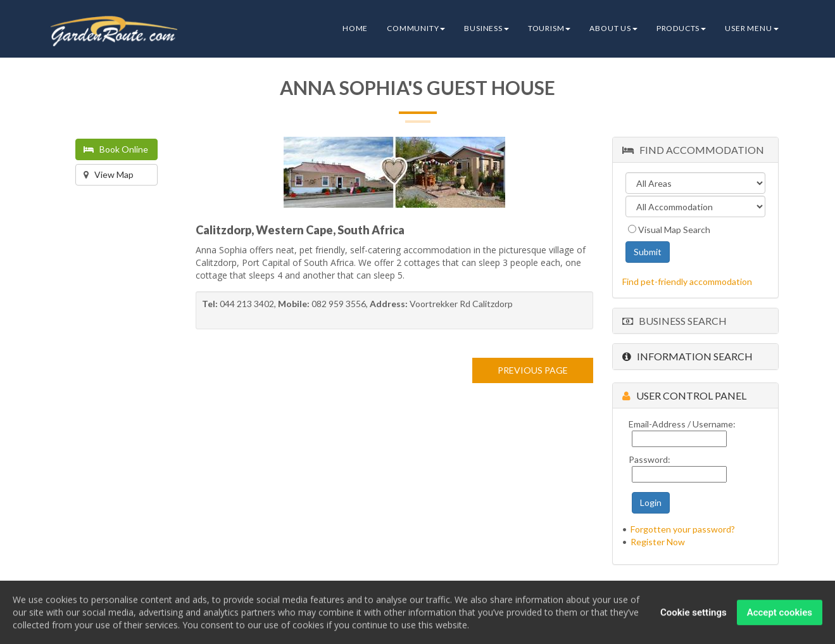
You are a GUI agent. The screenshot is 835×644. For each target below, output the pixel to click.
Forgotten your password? (683, 529)
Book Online (116, 149)
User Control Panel (684, 395)
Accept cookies (780, 614)
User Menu (751, 28)
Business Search (675, 321)
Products (681, 28)
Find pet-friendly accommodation (687, 281)
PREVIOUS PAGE (533, 370)
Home (355, 28)
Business (486, 28)
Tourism (549, 28)
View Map (109, 174)
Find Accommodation (693, 150)
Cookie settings (694, 614)
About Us (613, 28)
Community (416, 28)
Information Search (687, 356)
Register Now (658, 542)
